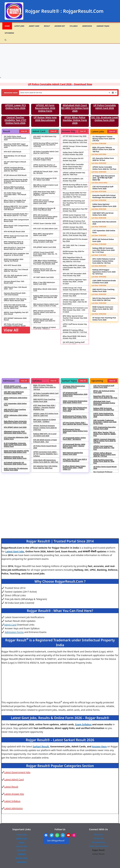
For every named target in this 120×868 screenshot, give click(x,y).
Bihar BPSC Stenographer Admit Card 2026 (43, 235)
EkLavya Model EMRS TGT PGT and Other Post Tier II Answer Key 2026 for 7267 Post (75, 195)
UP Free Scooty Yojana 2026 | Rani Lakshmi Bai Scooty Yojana (75, 423)
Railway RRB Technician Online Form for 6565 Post (104, 409)
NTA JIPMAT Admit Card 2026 (45, 247)
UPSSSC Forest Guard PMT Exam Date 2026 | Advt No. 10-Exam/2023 (45, 254)
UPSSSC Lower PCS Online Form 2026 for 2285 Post (46, 415)
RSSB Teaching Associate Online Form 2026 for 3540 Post (104, 461)
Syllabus (74, 26)
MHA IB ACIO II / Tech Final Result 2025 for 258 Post (15, 248)
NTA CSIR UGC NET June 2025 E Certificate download (75, 460)
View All (24, 131)
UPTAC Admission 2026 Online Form (16, 416)
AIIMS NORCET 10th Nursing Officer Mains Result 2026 (15, 300)
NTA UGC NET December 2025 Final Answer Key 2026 (75, 275)
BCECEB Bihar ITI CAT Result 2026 (15, 157)
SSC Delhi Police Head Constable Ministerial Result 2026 (15, 138)
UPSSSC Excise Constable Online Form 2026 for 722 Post (104, 168)
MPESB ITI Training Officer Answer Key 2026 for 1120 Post (75, 331)
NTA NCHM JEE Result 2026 (14, 232)
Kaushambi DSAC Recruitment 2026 (104, 223)
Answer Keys (99, 746)
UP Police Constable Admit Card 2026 (105, 107)
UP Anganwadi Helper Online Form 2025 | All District (74, 439)
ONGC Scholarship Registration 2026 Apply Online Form (75, 402)
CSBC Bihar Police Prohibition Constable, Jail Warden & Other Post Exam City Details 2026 (46, 262)
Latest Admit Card (14, 779)
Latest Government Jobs (17, 772)
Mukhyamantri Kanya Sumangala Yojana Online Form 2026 (75, 431)
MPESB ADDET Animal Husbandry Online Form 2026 (15, 387)
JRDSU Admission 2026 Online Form (16, 399)
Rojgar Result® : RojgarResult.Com (64, 11)
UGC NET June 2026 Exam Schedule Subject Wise (43, 159)
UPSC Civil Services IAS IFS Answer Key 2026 (73, 159)
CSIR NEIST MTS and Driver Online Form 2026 (103, 214)
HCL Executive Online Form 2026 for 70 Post (103, 159)
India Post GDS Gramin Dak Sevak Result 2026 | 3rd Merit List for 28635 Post (15, 306)
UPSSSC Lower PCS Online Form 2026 (15, 107)
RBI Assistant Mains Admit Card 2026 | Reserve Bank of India (46, 305)
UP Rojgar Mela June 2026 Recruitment (45, 119)
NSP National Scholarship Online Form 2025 (73, 454)
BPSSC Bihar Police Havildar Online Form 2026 (75, 120)
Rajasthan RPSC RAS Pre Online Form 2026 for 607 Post (105, 397)
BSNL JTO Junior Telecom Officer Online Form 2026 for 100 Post (104, 149)
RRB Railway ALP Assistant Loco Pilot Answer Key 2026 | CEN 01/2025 (75, 310)
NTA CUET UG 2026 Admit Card (45, 229)
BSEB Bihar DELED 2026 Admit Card (45, 290)
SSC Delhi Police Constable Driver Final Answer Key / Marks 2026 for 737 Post (73, 166)
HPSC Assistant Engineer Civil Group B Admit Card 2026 (45, 241)
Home (7, 26)
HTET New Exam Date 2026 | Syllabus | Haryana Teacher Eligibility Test (45, 193)
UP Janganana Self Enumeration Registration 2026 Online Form (75, 394)
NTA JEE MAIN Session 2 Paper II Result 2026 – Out (45, 441)
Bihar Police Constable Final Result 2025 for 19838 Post (15, 201)
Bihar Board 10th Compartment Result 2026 (16, 220)
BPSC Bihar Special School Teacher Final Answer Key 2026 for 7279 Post (75, 318)
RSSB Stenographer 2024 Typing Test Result (14, 260)
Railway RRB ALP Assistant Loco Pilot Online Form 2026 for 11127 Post (103, 250)
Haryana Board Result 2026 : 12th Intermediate (15, 294)
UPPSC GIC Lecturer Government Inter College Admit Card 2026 (44, 202)
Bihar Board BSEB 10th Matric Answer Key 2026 (74, 337)
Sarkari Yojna (103, 26)
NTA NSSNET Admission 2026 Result (15, 319)
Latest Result (11, 787)
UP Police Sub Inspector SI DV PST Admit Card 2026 (45, 179)
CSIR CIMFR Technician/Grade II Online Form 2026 (104, 282)
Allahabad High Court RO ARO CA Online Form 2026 (75, 108)
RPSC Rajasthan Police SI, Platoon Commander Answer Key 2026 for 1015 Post (74, 259)
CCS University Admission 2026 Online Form (16, 438)
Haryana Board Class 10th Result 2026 (14, 282)
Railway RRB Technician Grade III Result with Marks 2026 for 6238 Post (16, 181)
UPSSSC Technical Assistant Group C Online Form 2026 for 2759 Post (45, 428)
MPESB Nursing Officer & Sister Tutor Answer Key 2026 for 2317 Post (75, 187)
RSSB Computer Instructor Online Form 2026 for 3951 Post (103, 309)
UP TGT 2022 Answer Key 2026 (75, 136)
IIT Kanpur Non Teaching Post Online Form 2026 (104, 319)
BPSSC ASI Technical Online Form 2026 (103, 240)
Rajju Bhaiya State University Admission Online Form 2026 (15, 422)
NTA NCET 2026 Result (13, 152)
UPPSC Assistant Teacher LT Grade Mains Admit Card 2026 (45, 166)
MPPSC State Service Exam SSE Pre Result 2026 (16, 237)
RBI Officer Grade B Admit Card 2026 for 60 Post (46, 186)
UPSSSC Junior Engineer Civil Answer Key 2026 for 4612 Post (75, 216)
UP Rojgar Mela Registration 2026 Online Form (74, 387)
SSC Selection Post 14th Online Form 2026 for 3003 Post (45, 467)
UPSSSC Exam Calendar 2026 (45, 224)
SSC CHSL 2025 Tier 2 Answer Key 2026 (74, 246)
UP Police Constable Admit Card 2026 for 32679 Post (46, 152)
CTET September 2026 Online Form (104, 232)
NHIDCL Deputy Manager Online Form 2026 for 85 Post (35, 93)
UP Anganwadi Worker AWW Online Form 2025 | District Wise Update (74, 446)
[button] (6, 40)
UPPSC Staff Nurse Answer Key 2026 (75, 325)
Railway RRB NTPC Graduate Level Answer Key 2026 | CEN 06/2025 (74, 268)
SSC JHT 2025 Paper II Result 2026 (15, 163)
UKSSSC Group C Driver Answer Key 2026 (75, 147)
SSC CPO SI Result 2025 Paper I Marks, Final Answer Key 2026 (75, 234)
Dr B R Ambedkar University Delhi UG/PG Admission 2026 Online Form (15, 445)
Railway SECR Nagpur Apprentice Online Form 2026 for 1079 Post (104, 272)
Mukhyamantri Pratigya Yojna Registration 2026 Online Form (75, 417)
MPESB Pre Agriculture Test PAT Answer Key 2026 (75, 210)
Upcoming (9, 33)
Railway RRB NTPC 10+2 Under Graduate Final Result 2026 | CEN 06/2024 (16, 208)
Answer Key (60, 26)
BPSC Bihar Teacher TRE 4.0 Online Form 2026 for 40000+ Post (105, 434)
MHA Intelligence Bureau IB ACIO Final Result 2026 (44, 209)
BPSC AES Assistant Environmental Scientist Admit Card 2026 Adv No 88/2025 (45, 217)
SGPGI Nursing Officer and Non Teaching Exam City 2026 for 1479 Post (46, 145)
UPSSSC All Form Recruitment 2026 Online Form (45, 108)
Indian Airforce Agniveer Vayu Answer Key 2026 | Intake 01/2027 (75, 282)
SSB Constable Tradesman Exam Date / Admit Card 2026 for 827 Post (105, 422)
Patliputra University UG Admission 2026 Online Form (15, 457)
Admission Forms (14, 632)
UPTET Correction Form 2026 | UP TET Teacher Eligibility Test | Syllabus (46, 454)
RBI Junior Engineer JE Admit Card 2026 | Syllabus (45, 328)
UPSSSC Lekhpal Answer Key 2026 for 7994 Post (74, 174)
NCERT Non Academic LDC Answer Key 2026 (73, 180)
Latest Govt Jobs (15, 551)
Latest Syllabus (12, 801)
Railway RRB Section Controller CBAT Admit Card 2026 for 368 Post (46, 297)
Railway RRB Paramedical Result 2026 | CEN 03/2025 (14, 188)
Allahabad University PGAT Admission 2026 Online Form (15, 432)
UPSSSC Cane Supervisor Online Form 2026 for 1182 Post (104, 448)
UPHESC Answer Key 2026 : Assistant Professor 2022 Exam (75, 228)
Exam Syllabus (83, 724)
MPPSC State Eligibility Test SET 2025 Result (16, 313)
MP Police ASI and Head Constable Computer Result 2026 (15, 326)
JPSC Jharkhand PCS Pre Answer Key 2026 (75, 240)
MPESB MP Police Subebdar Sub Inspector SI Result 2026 (16, 254)
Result (47, 26)
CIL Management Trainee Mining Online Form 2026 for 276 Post (104, 139)
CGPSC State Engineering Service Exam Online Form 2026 (104, 415)
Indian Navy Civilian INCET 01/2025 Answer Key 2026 (73, 153)
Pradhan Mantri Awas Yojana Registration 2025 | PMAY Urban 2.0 (74, 468)
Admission (87, 26)
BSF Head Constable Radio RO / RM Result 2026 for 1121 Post (16, 215)
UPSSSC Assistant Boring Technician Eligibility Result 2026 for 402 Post (15, 169)
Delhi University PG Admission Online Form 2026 (16, 469)
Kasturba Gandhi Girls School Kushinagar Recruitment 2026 (104, 196)
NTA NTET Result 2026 (12, 265)
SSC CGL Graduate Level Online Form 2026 (105, 119)
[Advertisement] (60, 60)
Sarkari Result (41, 746)
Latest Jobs (19, 26)
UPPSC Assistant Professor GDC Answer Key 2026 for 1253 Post (75, 141)
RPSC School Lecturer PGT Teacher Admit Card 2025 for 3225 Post (45, 312)
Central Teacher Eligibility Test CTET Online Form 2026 (15, 120)
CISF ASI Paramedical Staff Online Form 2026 (103, 188)
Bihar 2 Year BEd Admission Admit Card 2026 (44, 283)
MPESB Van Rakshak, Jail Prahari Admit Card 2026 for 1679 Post (44, 321)
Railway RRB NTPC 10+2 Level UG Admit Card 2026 (45, 435)
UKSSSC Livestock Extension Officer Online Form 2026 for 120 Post (105, 441)
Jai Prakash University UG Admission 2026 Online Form (15, 463)
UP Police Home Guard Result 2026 (45, 447)
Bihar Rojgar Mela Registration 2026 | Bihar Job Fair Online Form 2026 (75, 409)
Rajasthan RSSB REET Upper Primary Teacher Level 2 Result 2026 (16, 146)
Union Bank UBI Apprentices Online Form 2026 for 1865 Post (46, 461)
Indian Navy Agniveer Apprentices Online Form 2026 (104, 205)
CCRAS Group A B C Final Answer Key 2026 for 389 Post (74, 289)
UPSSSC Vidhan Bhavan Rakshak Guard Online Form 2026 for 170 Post (104, 455)
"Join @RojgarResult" (56, 841)
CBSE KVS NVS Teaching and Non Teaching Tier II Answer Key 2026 (74, 203)
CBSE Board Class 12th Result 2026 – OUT (15, 288)
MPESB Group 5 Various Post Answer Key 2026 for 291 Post (74, 222)
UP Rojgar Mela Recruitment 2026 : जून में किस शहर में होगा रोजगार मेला (104, 178)
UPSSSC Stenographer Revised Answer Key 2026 (75, 295)
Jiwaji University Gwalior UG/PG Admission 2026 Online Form (16, 452)
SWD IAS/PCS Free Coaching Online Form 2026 (103, 290)
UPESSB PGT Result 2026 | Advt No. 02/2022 (46, 172)
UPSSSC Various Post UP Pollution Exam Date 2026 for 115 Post (45, 271)
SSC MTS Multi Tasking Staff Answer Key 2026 (74, 343)
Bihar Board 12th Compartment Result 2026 (16, 226)
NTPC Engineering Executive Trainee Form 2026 (104, 428)
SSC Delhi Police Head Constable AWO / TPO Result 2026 (15, 195)
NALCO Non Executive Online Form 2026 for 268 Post (104, 299)
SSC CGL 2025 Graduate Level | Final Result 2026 (16, 276)
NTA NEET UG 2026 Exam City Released (45, 137)
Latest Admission (14, 808)
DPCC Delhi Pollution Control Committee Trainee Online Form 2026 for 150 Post (104, 261)
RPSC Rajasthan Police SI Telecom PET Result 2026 (14, 243)
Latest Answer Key (14, 794)
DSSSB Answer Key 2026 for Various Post (74, 252)
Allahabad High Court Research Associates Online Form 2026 (104, 403)
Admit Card (34, 26)
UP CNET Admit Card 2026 (43, 277)
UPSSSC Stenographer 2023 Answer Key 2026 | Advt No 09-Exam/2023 (75, 302)
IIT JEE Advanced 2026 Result (15, 175)
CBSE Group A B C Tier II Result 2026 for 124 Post (16, 270)
